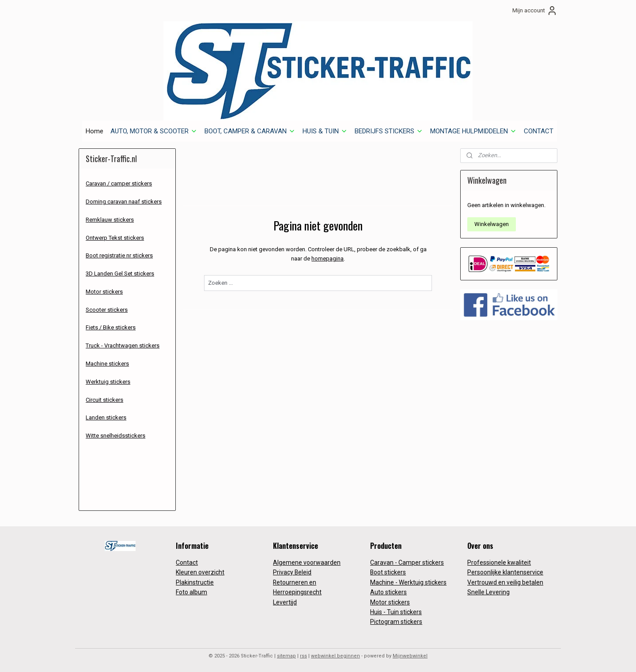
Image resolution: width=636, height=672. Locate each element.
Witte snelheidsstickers (115, 436)
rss (303, 656)
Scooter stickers (107, 310)
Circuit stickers (104, 400)
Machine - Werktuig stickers (408, 582)
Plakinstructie (195, 582)
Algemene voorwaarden (307, 563)
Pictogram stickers (396, 622)
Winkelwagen (492, 224)
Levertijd (285, 602)
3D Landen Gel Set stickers (120, 274)
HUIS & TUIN (325, 131)
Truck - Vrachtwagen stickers (123, 345)
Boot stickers (388, 572)
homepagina (327, 259)
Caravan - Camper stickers (407, 563)
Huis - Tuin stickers (396, 612)
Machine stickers (107, 364)
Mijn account (535, 11)
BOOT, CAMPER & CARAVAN (250, 131)
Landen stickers (106, 417)
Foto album (191, 592)
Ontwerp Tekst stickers (115, 238)
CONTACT (539, 131)
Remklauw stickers (110, 220)
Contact (187, 563)
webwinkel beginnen (335, 656)
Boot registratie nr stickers (119, 255)
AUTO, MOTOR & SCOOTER (154, 131)
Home (95, 131)
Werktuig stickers (108, 382)
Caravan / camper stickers (119, 183)
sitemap (286, 656)
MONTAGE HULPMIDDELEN (473, 131)
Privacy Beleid (292, 572)
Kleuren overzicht (200, 572)
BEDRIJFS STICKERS (389, 131)
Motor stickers (104, 292)
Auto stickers (388, 592)
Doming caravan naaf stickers (124, 202)
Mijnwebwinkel (410, 656)
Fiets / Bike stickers (111, 327)
